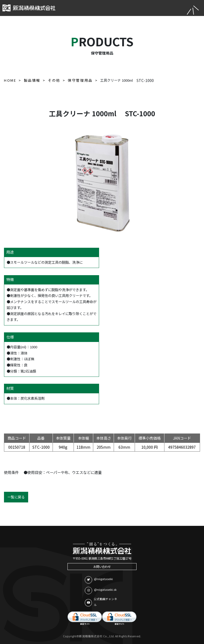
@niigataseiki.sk (101, 591)
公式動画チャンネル (101, 602)
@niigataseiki (99, 580)
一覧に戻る (16, 497)
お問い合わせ (102, 567)
